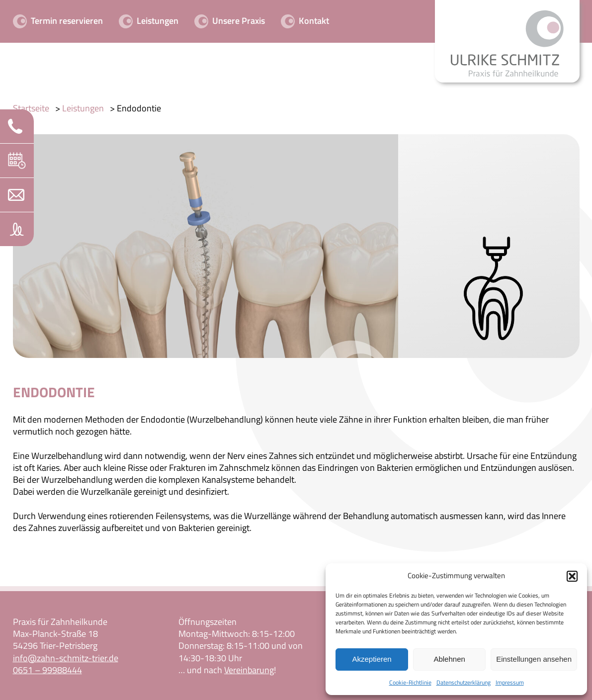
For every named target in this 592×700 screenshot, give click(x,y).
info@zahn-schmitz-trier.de (66, 658)
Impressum (510, 682)
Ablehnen (449, 659)
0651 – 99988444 (47, 670)
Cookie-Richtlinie (410, 682)
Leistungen (83, 108)
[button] (572, 576)
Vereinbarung (249, 670)
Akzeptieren (372, 659)
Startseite (31, 108)
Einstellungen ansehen (534, 659)
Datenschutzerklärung (464, 682)
